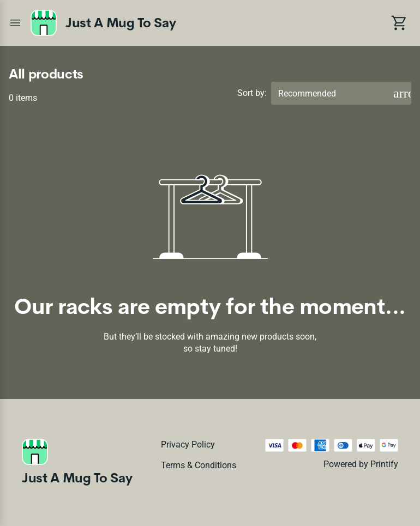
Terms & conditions (199, 465)
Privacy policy (188, 445)
